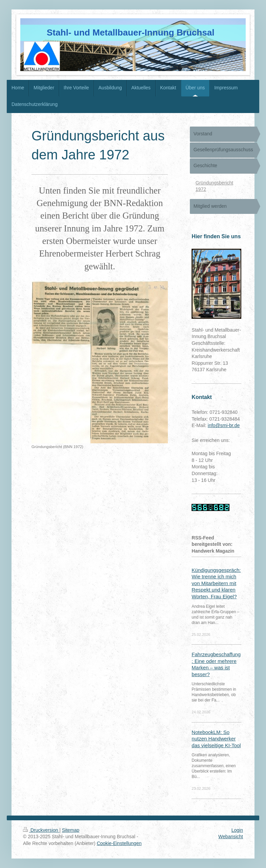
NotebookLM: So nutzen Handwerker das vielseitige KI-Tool (216, 739)
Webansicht (231, 837)
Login (237, 830)
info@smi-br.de (224, 425)
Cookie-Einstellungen (119, 843)
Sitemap (71, 830)
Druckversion (41, 830)
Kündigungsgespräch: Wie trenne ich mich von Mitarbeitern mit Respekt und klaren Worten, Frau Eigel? (216, 583)
